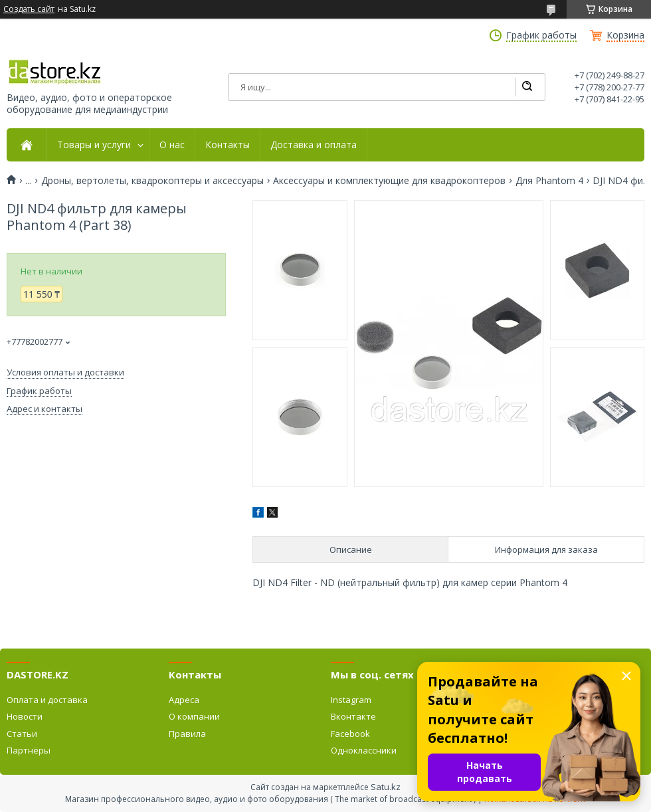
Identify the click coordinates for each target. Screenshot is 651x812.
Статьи (22, 734)
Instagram (351, 700)
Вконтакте (353, 716)
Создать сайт (29, 9)
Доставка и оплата (314, 145)
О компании (194, 716)
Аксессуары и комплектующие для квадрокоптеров (389, 181)
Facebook (350, 734)
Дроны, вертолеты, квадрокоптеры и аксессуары (152, 181)
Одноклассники (364, 750)
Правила (187, 734)
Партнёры (29, 750)
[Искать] (527, 87)
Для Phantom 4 (549, 181)
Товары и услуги (94, 145)
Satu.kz (386, 787)
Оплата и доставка (47, 700)
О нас (172, 145)
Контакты (228, 145)
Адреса (184, 700)
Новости (25, 716)
